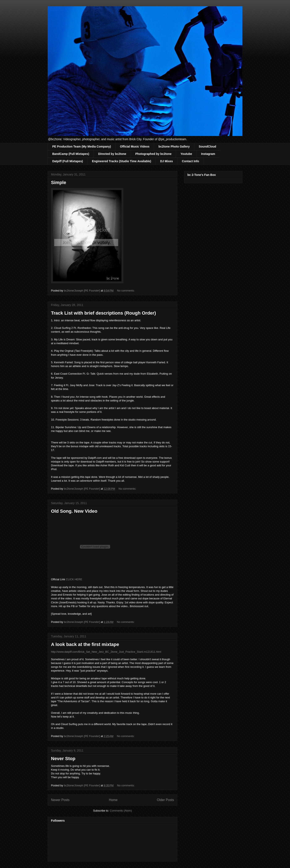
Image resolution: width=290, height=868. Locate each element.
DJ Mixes (167, 161)
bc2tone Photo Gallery (174, 146)
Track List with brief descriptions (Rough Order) (103, 313)
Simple (59, 182)
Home (113, 800)
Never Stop (63, 759)
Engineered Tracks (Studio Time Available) (121, 161)
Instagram (208, 154)
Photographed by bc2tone (153, 154)
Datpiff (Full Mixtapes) (68, 161)
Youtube (186, 154)
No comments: (126, 291)
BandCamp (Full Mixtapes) (71, 154)
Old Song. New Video (74, 511)
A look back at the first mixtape (85, 644)
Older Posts (165, 800)
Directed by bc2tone (112, 154)
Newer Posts (60, 800)
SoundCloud (207, 146)
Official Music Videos (135, 146)
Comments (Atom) (121, 811)
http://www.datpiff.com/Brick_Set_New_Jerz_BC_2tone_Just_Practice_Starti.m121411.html (106, 652)
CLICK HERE (74, 579)
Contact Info (191, 161)
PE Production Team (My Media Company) (82, 146)
